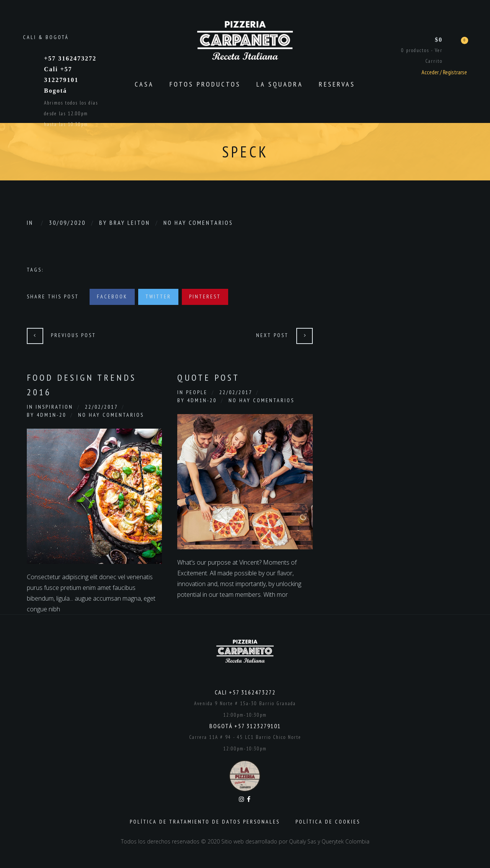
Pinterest (205, 296)
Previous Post (73, 335)
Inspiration (54, 407)
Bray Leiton (130, 223)
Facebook (112, 296)
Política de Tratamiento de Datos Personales (205, 822)
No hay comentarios (198, 223)
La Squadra (280, 84)
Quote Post (208, 377)
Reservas (337, 84)
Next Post (272, 335)
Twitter (158, 296)
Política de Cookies (328, 822)
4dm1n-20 (51, 415)
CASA (144, 84)
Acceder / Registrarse (444, 72)
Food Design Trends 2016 (82, 385)
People (197, 392)
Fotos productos (205, 84)
